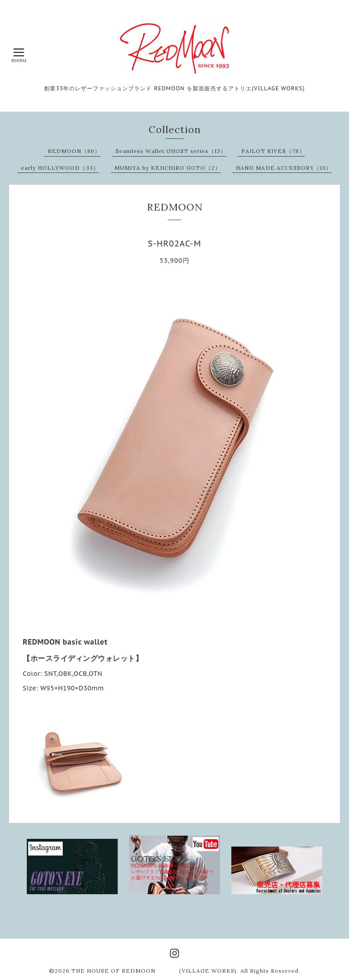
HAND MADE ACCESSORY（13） (284, 168)
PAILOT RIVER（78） (273, 151)
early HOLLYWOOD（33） (60, 168)
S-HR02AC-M (174, 244)
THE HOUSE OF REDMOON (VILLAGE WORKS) (154, 971)
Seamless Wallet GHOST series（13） (171, 151)
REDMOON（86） (74, 151)
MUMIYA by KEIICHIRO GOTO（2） (168, 168)
